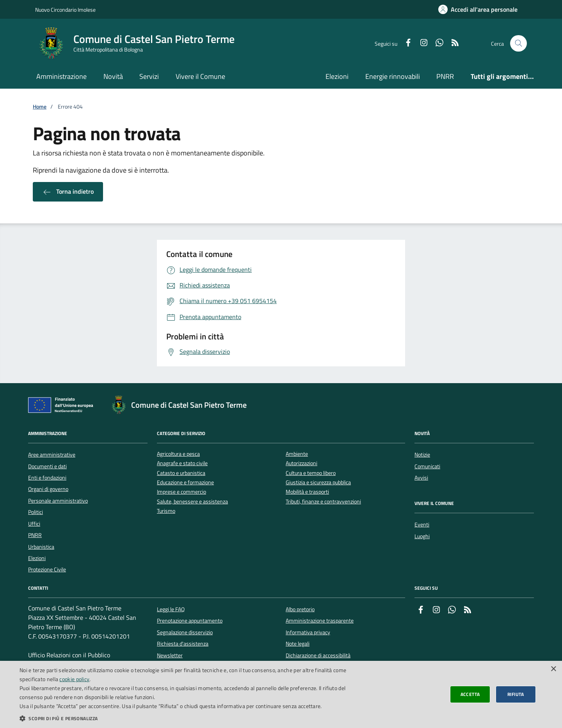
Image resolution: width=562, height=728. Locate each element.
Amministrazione (61, 76)
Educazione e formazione (185, 483)
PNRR (445, 76)
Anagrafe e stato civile (182, 463)
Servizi (149, 76)
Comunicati (427, 466)
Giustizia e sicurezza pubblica (318, 483)
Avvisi (421, 478)
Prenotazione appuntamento (190, 621)
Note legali (298, 644)
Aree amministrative (52, 455)
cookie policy (74, 679)
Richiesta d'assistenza (183, 644)
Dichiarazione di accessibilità (318, 655)
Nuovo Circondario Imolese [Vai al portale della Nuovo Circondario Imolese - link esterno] (65, 10)
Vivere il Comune (200, 76)
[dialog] (281, 694)
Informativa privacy (308, 632)
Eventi (422, 525)
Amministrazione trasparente (320, 621)
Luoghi (422, 536)
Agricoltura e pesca (178, 454)
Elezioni (337, 76)
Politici (36, 512)
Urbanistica (41, 547)
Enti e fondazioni (47, 478)
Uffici (34, 524)
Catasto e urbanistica (181, 473)
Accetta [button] (470, 694)
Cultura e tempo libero (311, 473)
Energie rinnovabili (393, 76)
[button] (188, 718)
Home (40, 107)
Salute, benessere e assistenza (192, 502)
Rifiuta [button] (516, 694)
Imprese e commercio (181, 492)
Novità (113, 76)
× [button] (553, 669)
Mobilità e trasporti (307, 492)
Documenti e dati (47, 466)
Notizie (422, 455)
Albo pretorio (300, 609)
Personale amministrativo (58, 501)
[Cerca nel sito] (518, 44)
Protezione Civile (47, 569)
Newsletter (170, 655)
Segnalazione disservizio (185, 632)
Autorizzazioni (301, 463)
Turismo (166, 511)
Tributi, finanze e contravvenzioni (323, 502)
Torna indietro (68, 192)
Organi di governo (48, 489)
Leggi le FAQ (171, 609)
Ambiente (297, 454)
